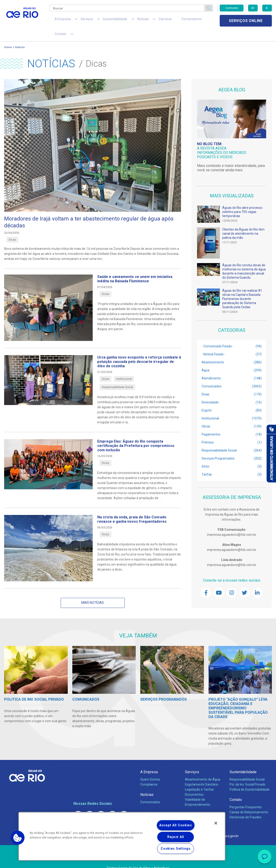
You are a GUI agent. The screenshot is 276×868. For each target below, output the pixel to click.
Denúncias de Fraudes (245, 806)
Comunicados (150, 791)
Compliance (149, 773)
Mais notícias (93, 591)
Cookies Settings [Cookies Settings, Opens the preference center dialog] (176, 849)
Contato (236, 788)
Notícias (20, 36)
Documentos (194, 783)
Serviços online (246, 21)
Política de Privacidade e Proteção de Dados (138, 861)
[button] (18, 838)
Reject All (176, 837)
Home (8, 36)
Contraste (232, 8)
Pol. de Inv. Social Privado (248, 773)
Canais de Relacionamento (249, 801)
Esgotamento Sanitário (202, 773)
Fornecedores (165, 21)
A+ (253, 8)
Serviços (192, 761)
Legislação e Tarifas (199, 778)
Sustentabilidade (243, 761)
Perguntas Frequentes (246, 796)
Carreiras (143, 21)
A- (267, 8)
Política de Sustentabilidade (250, 778)
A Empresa (149, 761)
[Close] (216, 823)
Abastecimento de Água (203, 768)
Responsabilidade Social (247, 768)
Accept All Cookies (176, 825)
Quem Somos (150, 768)
